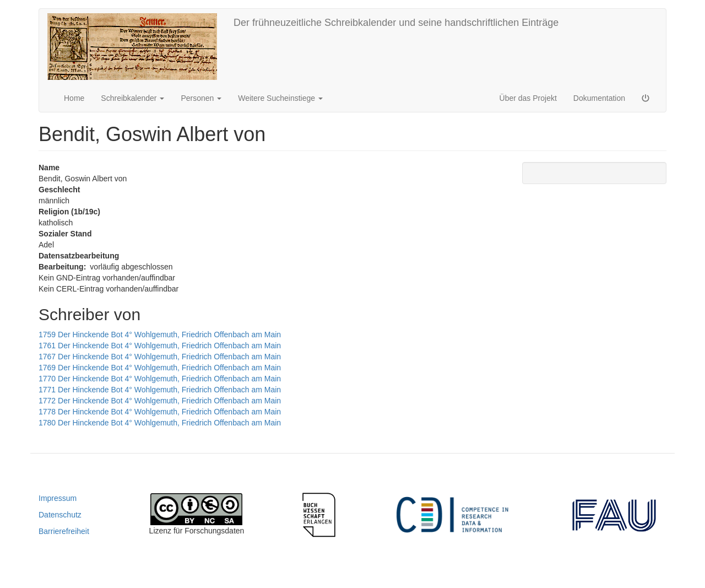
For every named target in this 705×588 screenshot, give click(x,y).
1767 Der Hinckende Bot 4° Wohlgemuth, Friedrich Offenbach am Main (160, 357)
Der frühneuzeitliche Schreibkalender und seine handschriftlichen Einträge (396, 23)
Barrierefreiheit (64, 531)
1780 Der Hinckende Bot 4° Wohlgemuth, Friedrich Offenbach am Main (160, 423)
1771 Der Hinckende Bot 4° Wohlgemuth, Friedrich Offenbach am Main (160, 390)
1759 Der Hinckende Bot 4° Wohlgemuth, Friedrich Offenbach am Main (160, 335)
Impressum (58, 498)
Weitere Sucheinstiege (280, 98)
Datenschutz (60, 515)
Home (74, 98)
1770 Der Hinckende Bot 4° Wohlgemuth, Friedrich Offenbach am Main (160, 379)
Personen (201, 98)
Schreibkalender (132, 98)
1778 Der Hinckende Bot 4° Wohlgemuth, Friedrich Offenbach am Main (160, 412)
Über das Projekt (528, 98)
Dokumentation (599, 98)
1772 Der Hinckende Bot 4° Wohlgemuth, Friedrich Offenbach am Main (160, 401)
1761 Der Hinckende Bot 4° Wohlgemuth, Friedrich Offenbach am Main (160, 346)
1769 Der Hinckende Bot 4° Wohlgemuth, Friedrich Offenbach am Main (160, 368)
